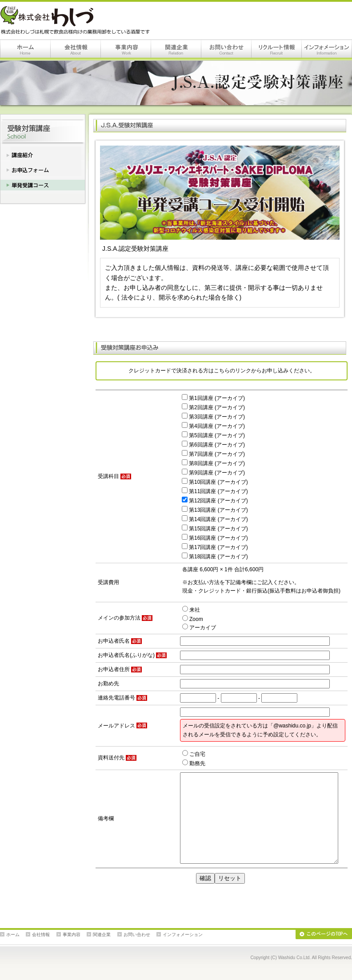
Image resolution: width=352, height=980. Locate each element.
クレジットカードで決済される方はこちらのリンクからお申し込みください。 (222, 371)
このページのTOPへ (324, 935)
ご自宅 (194, 754)
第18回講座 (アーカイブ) (215, 557)
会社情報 (76, 50)
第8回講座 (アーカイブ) (213, 463)
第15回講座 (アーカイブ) (215, 529)
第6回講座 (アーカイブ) (213, 445)
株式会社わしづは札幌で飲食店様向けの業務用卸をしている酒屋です (77, 20)
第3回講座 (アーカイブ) (213, 417)
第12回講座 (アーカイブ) (215, 501)
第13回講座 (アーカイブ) (215, 510)
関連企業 (176, 50)
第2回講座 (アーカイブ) (213, 407)
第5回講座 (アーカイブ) (213, 435)
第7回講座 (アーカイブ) (213, 454)
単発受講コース (43, 185)
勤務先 (194, 763)
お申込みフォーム (43, 168)
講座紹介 (43, 153)
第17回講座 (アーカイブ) (215, 547)
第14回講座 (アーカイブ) (215, 519)
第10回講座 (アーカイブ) (215, 482)
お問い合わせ (226, 50)
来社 (191, 610)
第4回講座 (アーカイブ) (213, 426)
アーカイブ (199, 628)
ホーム (25, 50)
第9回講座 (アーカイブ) (213, 473)
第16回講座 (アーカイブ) (215, 538)
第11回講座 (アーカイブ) (215, 491)
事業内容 (126, 50)
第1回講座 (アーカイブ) (213, 398)
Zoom (193, 619)
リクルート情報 (277, 50)
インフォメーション (327, 50)
